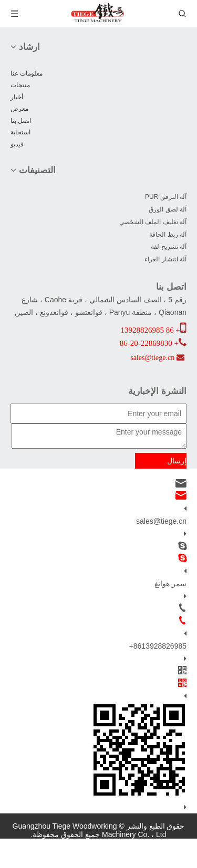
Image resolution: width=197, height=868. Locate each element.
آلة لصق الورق (168, 209)
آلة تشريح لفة (169, 247)
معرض (19, 109)
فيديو (17, 144)
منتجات (20, 85)
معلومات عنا (27, 73)
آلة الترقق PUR (166, 197)
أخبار (17, 97)
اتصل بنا (21, 121)
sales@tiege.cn (161, 521)
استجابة (20, 132)
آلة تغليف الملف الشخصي (153, 222)
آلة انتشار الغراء (165, 259)
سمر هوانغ (170, 584)
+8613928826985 (158, 646)
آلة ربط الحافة (168, 235)
